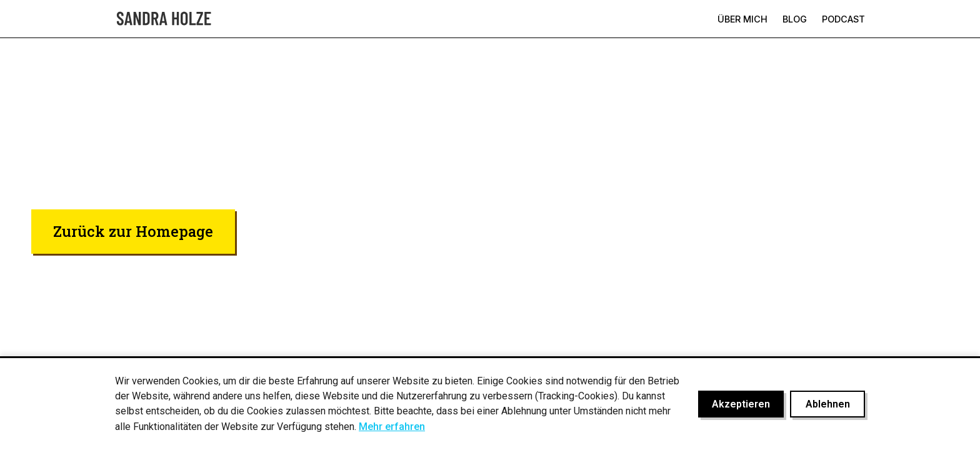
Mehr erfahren (392, 427)
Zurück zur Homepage (133, 231)
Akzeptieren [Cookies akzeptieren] (741, 404)
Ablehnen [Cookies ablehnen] (828, 404)
